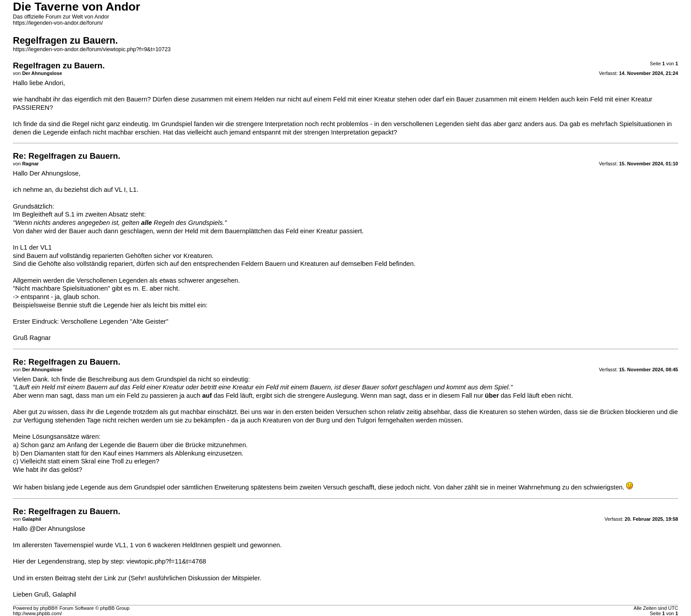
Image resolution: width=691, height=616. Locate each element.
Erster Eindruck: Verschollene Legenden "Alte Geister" (91, 321)
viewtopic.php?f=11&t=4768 (166, 561)
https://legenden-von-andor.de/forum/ (58, 23)
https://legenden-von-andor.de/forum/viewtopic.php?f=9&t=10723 (92, 49)
